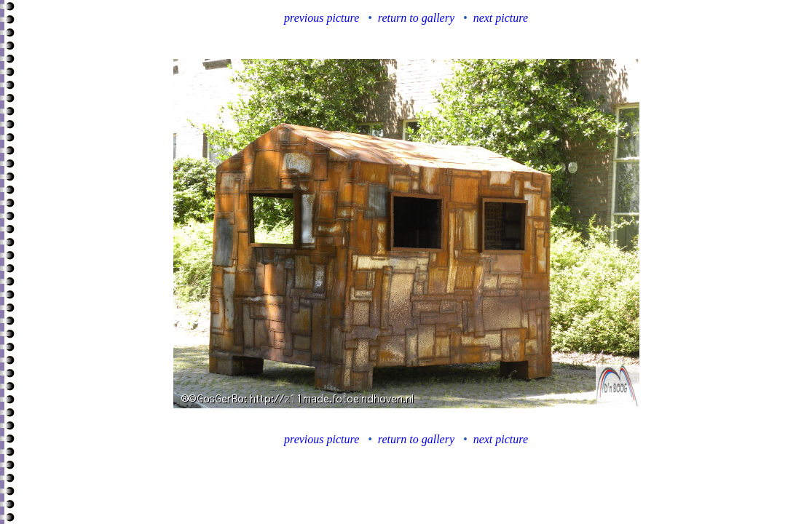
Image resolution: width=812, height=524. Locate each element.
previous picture (322, 18)
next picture (501, 18)
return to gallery (416, 18)
